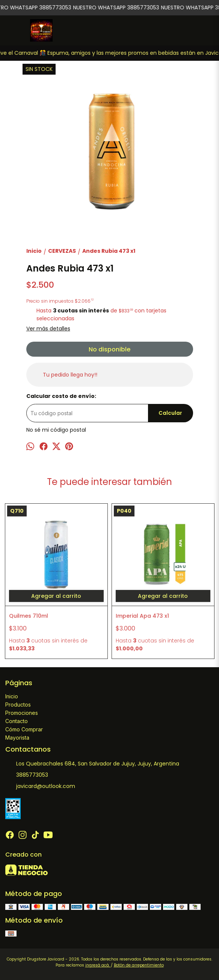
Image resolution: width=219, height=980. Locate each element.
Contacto (17, 721)
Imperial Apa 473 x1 (142, 616)
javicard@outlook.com (40, 786)
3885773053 (27, 775)
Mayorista (17, 738)
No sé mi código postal (56, 430)
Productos (18, 705)
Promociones (22, 713)
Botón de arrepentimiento (139, 965)
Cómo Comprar (24, 729)
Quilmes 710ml (29, 616)
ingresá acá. (98, 965)
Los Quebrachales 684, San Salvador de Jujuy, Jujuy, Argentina (92, 764)
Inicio (12, 696)
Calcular (170, 413)
